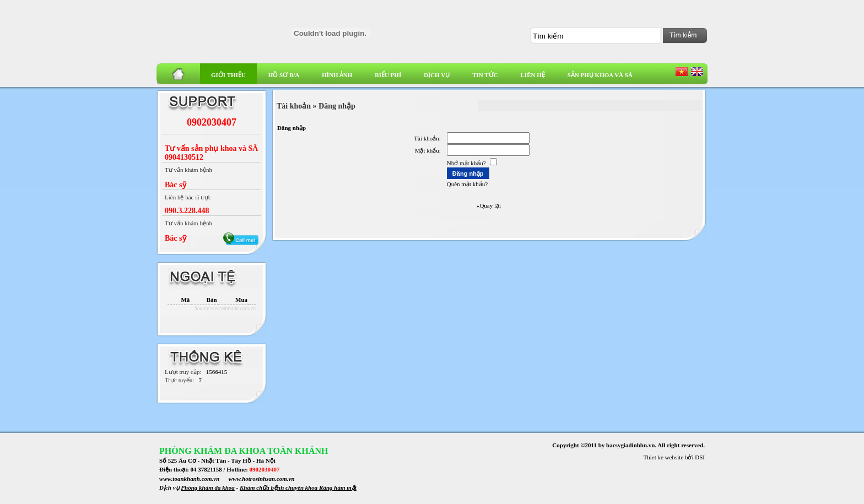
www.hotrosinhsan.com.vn (262, 479)
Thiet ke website (664, 457)
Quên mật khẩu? (467, 184)
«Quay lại (489, 205)
